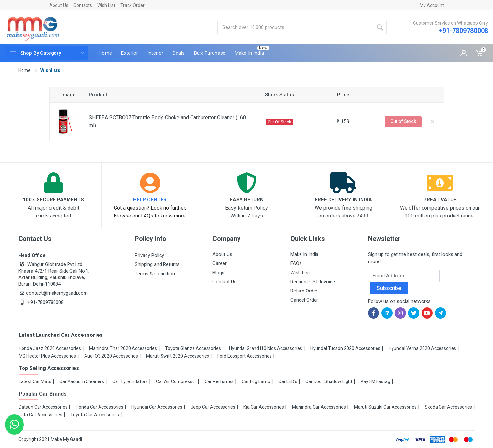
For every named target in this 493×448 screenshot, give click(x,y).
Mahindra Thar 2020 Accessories (123, 348)
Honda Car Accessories (100, 407)
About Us (59, 5)
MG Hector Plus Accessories (47, 356)
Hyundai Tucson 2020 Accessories (345, 348)
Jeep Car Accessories (213, 407)
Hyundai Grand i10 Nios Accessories (266, 348)
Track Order (132, 5)
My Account (432, 5)
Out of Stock (403, 121)
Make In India (304, 254)
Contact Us (224, 282)
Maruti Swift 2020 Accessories (178, 356)
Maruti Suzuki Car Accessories (385, 407)
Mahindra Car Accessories (319, 407)
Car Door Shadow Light (329, 381)
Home (24, 70)
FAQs (296, 263)
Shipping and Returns (157, 264)
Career (220, 263)
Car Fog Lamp (256, 381)
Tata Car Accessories (40, 415)
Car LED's (288, 381)
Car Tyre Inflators (130, 381)
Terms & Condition (155, 274)
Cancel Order (304, 300)
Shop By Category (47, 53)
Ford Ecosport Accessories (245, 356)
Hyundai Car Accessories (157, 407)
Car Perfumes (219, 381)
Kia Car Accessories (264, 407)
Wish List (106, 5)
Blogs (218, 273)
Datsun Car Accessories (43, 407)
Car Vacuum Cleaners (82, 381)
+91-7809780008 (463, 31)
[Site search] (295, 27)
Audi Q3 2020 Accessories (111, 356)
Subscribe (389, 288)
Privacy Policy (149, 255)
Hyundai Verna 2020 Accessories (422, 348)
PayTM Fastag (375, 381)
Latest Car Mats (35, 381)
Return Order (304, 291)
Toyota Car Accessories (95, 415)
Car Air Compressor (176, 381)
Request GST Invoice (313, 282)
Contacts (83, 5)
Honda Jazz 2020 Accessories (50, 348)
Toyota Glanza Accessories (193, 348)
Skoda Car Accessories (448, 407)
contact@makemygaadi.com (53, 293)
